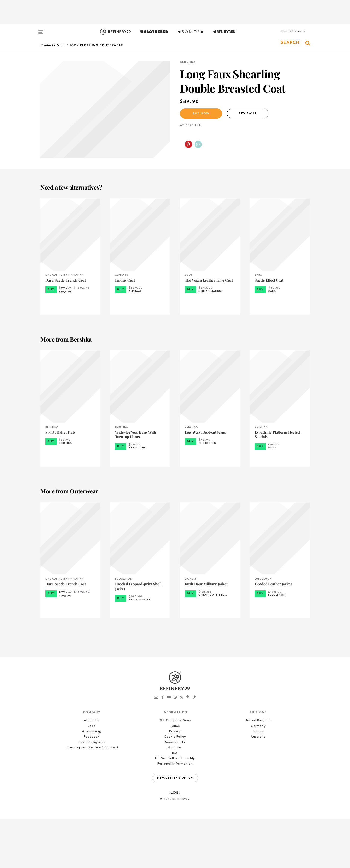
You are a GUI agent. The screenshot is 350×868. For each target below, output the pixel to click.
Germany (258, 775)
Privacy (175, 781)
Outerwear (112, 45)
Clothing (89, 45)
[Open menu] (41, 30)
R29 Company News (175, 770)
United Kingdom (258, 770)
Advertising (92, 781)
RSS (175, 803)
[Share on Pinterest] (188, 144)
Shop (71, 45)
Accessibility (175, 792)
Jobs (92, 775)
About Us (92, 770)
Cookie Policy (175, 786)
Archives (175, 797)
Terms (175, 775)
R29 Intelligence (92, 792)
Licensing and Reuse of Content (92, 797)
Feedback (92, 786)
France (258, 781)
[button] (285, 36)
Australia (258, 786)
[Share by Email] (198, 144)
